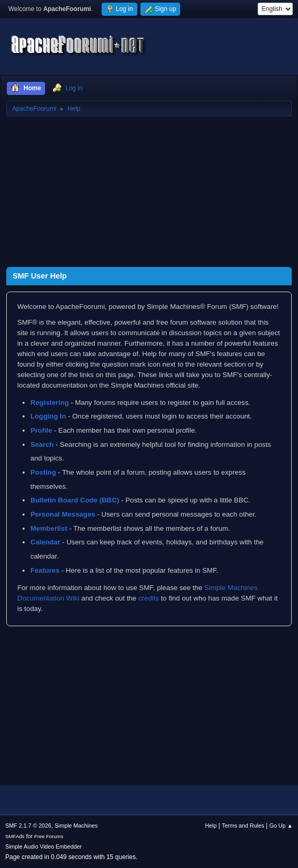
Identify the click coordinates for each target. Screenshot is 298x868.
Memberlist (49, 528)
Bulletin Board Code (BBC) (75, 500)
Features (45, 570)
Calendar (45, 542)
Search (42, 444)
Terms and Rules (243, 826)
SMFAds (15, 836)
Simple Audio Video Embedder (43, 846)
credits (148, 598)
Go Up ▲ (281, 826)
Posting (43, 472)
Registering (49, 403)
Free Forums (49, 836)
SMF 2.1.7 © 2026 (28, 826)
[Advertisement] (149, 194)
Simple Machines (76, 826)
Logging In (48, 416)
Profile (41, 430)
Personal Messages (63, 514)
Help (211, 826)
